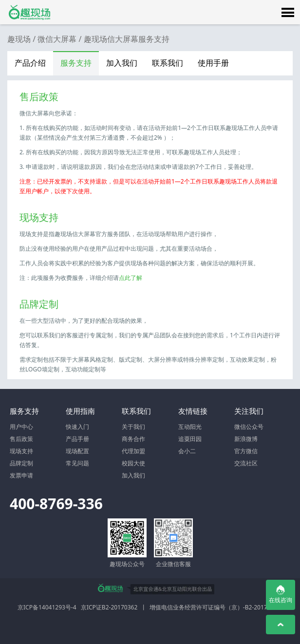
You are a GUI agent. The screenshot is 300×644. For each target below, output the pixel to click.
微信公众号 (249, 427)
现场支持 (21, 451)
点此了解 (131, 278)
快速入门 (77, 427)
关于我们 (133, 427)
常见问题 (77, 463)
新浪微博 (246, 439)
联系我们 (168, 63)
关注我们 (249, 411)
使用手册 (213, 63)
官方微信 (246, 451)
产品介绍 (30, 63)
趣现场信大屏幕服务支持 (127, 39)
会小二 (187, 451)
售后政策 (21, 439)
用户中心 (21, 427)
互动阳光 (190, 427)
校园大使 (133, 463)
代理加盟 (133, 451)
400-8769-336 (56, 504)
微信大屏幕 (29, 12)
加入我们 (122, 63)
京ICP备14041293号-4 (47, 607)
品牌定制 (21, 463)
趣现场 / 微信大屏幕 (42, 39)
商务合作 (133, 439)
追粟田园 (190, 439)
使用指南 (80, 411)
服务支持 (76, 63)
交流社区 (246, 463)
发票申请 (21, 475)
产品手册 (77, 439)
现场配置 (77, 451)
